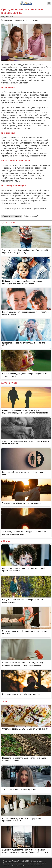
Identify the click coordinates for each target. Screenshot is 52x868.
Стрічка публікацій (31, 216)
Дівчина (36, 209)
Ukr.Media (23, 83)
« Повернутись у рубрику (12, 216)
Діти (7, 209)
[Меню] (49, 3)
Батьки (44, 209)
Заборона (14, 209)
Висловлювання (26, 209)
